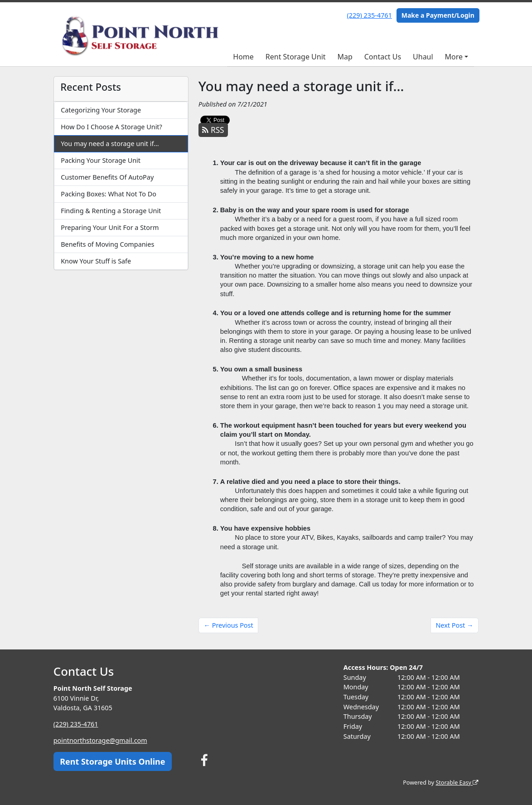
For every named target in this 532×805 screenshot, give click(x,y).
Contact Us (383, 57)
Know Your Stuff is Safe (96, 261)
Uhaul (423, 57)
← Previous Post (229, 625)
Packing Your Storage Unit (101, 160)
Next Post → (454, 625)
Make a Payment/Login (438, 15)
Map (345, 57)
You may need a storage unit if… (110, 144)
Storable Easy (457, 783)
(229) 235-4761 (370, 15)
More (454, 57)
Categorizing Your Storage (101, 110)
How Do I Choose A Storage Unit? (111, 127)
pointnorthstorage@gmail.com (101, 740)
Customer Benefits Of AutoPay (107, 177)
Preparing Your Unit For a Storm (110, 227)
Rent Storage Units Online (112, 761)
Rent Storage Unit (296, 57)
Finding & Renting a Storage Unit (111, 211)
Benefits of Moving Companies (107, 244)
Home (243, 57)
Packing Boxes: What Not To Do (109, 194)
